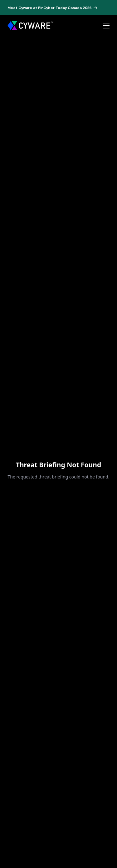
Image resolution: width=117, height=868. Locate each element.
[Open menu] (106, 26)
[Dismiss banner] (108, 8)
